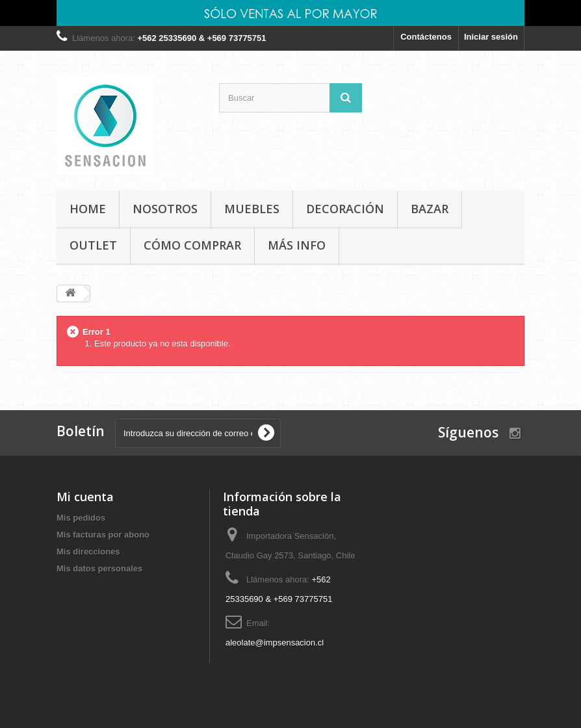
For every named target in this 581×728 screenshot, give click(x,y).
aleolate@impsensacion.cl (275, 643)
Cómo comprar (192, 245)
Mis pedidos (81, 518)
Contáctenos (426, 37)
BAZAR (430, 209)
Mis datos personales (99, 568)
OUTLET (93, 245)
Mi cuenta (85, 497)
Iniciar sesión (491, 37)
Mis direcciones (88, 552)
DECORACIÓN (345, 209)
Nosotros (165, 209)
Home (88, 209)
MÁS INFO (297, 245)
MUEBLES (252, 209)
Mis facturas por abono (103, 535)
